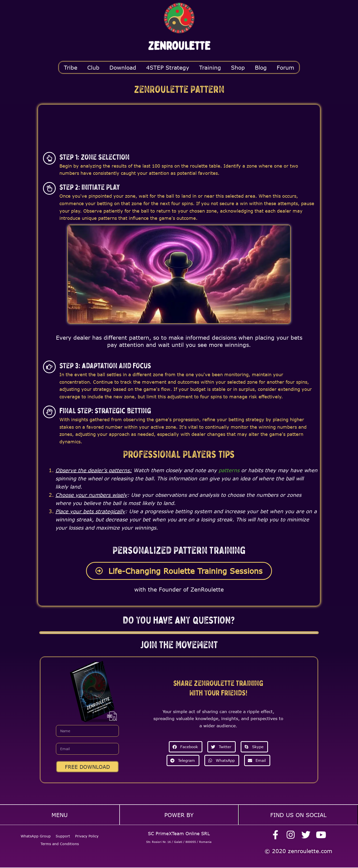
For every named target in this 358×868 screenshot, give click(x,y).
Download (123, 67)
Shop (238, 67)
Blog (261, 67)
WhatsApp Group (36, 835)
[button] (186, 747)
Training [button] (210, 67)
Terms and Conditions (60, 843)
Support (63, 835)
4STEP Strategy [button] (168, 67)
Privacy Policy (87, 835)
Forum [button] (285, 67)
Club (93, 67)
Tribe (71, 67)
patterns (229, 470)
